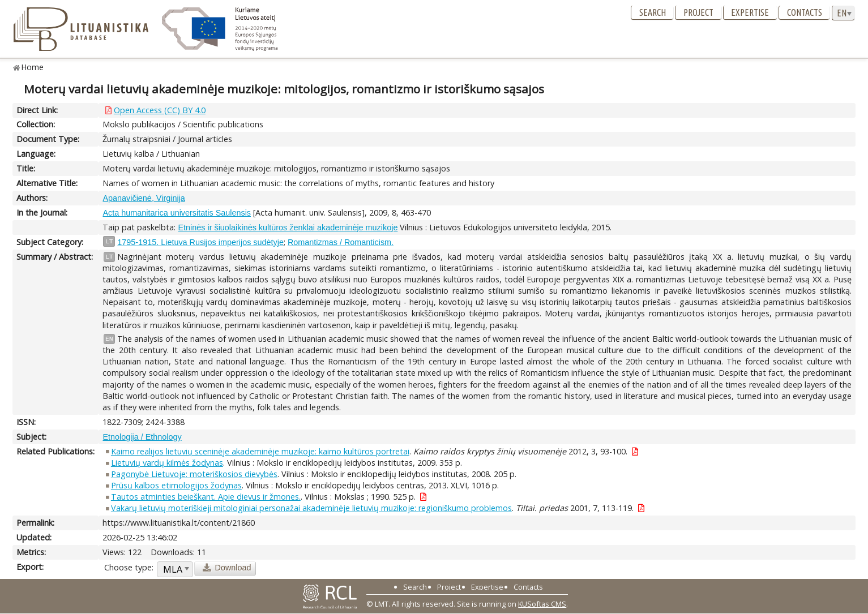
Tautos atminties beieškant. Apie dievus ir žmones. (206, 497)
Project (698, 12)
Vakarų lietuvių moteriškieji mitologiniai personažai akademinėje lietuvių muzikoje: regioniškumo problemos (311, 508)
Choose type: (129, 567)
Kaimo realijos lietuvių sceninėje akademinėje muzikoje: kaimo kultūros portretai (260, 451)
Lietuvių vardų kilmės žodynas (167, 463)
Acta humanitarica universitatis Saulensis (177, 213)
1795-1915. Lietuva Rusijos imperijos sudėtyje (200, 242)
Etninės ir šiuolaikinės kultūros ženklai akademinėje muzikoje (288, 227)
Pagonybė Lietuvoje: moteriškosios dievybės (194, 474)
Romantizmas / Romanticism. (341, 242)
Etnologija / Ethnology (142, 437)
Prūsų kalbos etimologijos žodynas (176, 485)
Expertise (750, 12)
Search (653, 12)
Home (33, 67)
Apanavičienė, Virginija (144, 198)
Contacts (805, 12)
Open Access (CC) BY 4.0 (160, 110)
